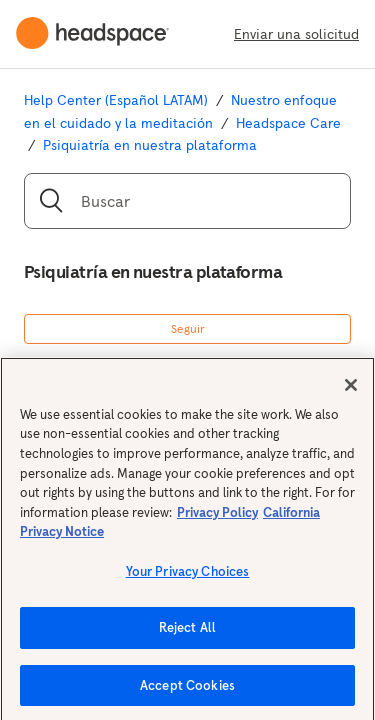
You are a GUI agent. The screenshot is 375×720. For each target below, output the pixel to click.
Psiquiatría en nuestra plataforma (150, 145)
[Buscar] (187, 201)
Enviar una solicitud (296, 34)
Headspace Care (288, 123)
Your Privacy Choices (188, 579)
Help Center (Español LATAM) (116, 100)
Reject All (187, 635)
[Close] (351, 393)
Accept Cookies (187, 693)
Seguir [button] (188, 328)
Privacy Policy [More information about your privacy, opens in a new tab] (217, 520)
